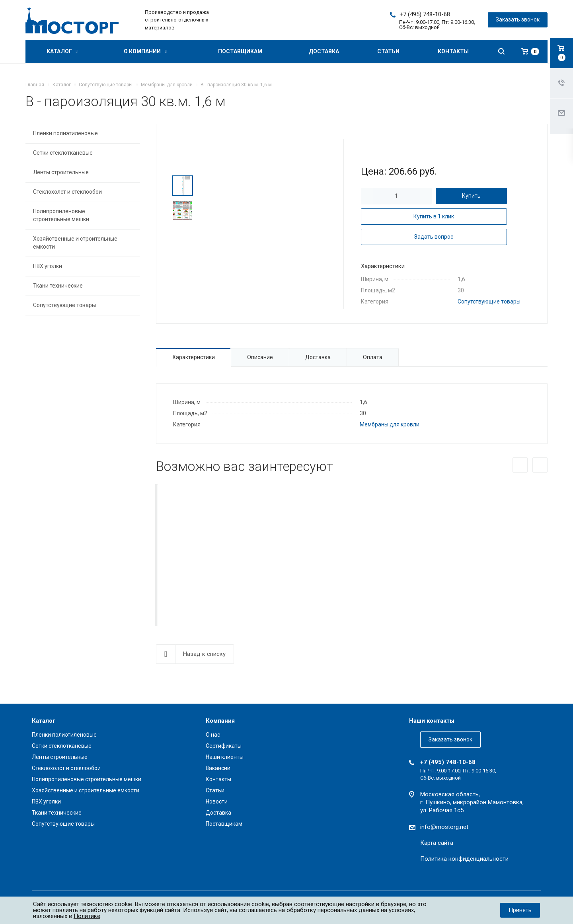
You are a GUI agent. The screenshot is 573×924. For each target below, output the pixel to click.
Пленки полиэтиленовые (65, 133)
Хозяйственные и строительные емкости (75, 243)
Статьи (388, 51)
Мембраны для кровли (390, 424)
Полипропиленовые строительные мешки (61, 215)
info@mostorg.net (444, 827)
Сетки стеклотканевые (63, 153)
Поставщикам (240, 51)
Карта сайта (437, 843)
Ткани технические (58, 286)
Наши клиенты (225, 757)
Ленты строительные (61, 172)
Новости (217, 801)
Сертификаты (224, 746)
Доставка (324, 51)
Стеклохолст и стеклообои (67, 192)
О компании (145, 51)
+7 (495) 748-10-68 (425, 14)
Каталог (62, 51)
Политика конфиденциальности (464, 859)
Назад (520, 465)
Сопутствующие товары (489, 302)
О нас (213, 735)
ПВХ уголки (48, 266)
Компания (220, 721)
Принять (520, 910)
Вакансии (218, 768)
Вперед (540, 465)
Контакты (453, 51)
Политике (87, 916)
